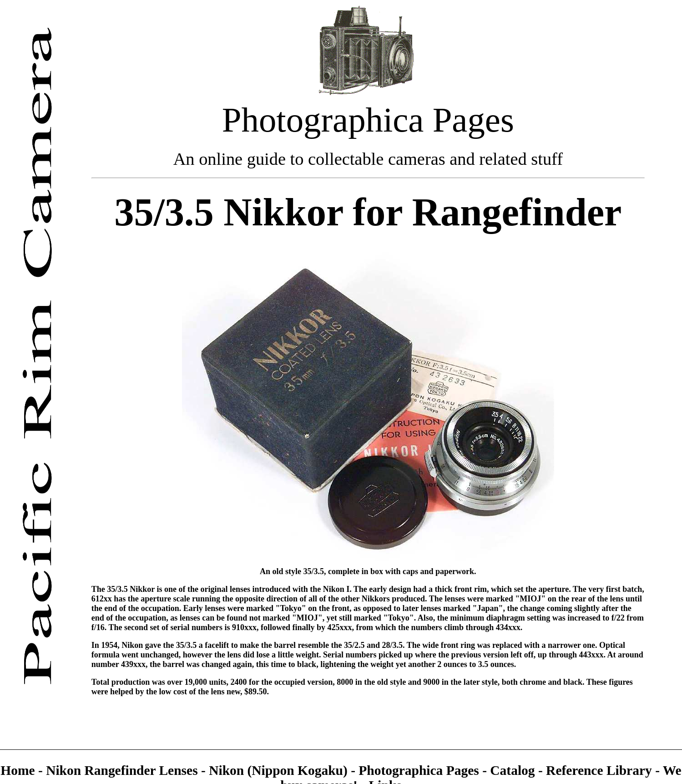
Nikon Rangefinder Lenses (122, 770)
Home (19, 770)
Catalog (514, 770)
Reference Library (601, 770)
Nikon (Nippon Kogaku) (278, 770)
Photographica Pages (420, 770)
